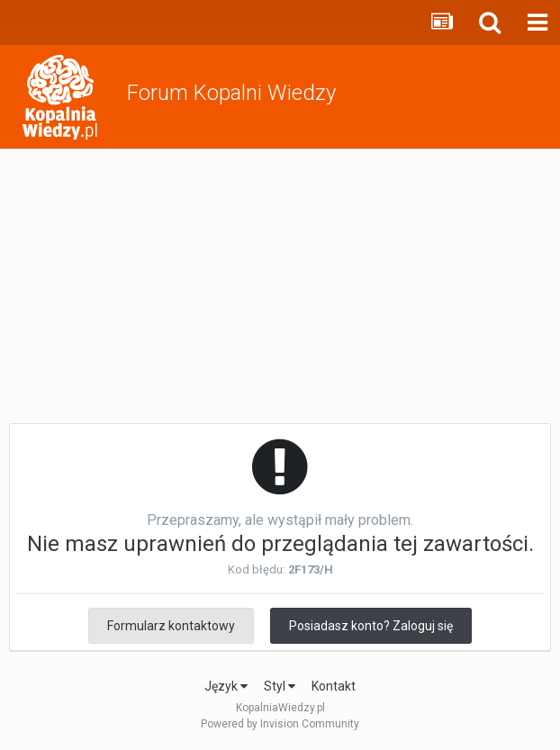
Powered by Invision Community (280, 724)
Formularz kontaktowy (171, 626)
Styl (280, 686)
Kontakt (334, 686)
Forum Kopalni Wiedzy (231, 93)
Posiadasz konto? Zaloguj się (371, 626)
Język (226, 686)
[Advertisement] (280, 285)
